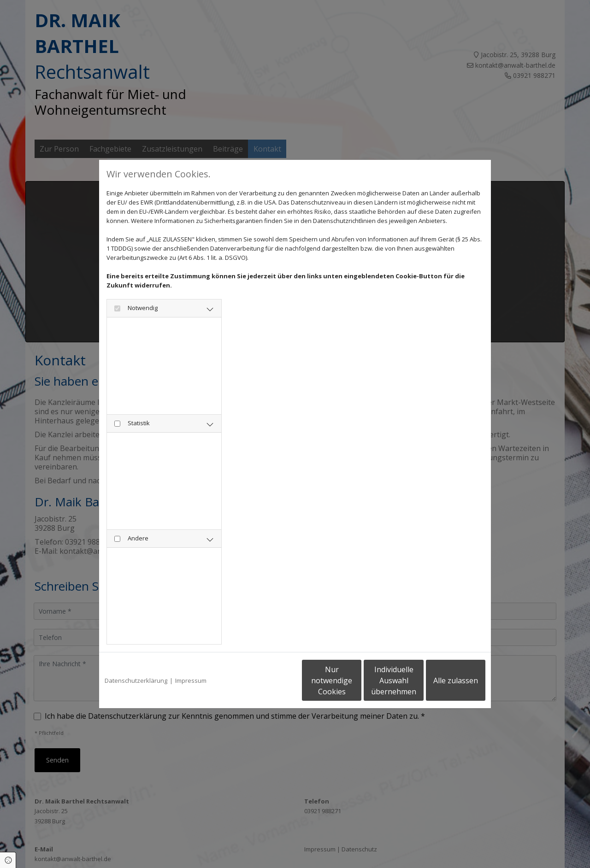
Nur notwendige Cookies (268, 680)
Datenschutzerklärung (136, 680)
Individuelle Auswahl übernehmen (355, 680)
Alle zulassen (443, 680)
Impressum (191, 680)
